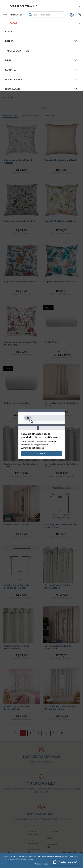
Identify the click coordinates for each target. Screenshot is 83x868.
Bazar (45, 23)
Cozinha (41, 70)
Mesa (41, 60)
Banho (41, 41)
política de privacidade (24, 859)
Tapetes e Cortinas (41, 51)
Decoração (41, 89)
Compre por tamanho (45, 6)
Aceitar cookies (42, 864)
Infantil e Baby (41, 79)
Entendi (42, 453)
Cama (41, 31)
